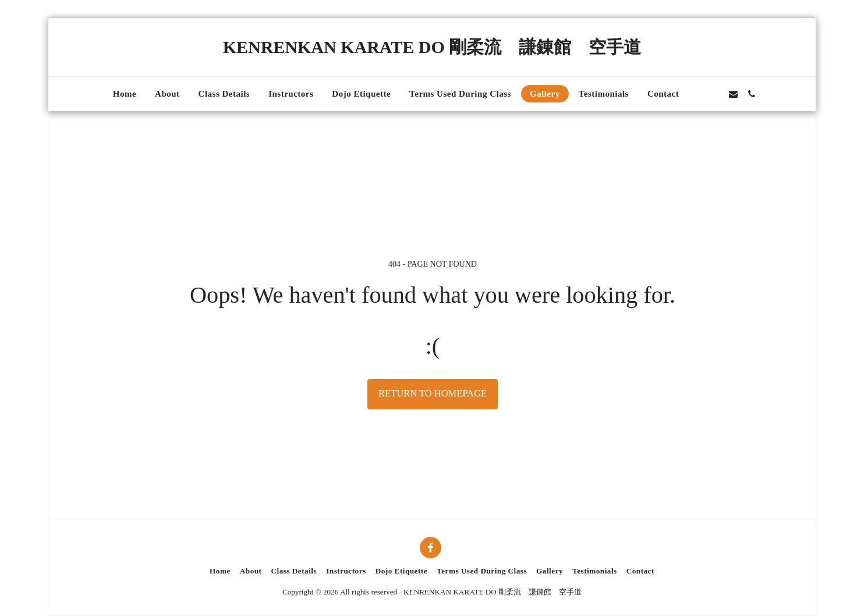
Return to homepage (433, 393)
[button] (697, 94)
